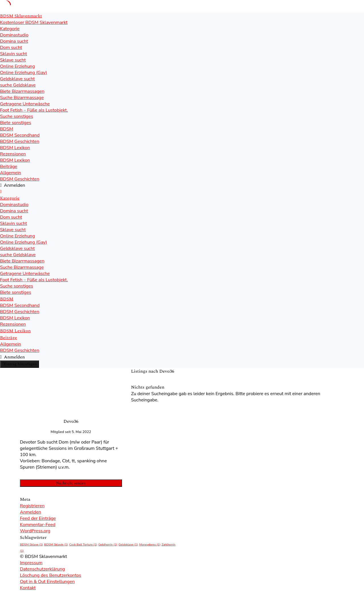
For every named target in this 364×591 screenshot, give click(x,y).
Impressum (31, 563)
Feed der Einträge (38, 518)
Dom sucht (11, 48)
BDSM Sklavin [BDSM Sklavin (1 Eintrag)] (56, 544)
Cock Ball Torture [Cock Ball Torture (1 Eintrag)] (83, 544)
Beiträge (9, 167)
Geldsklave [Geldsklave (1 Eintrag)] (128, 544)
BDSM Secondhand (20, 135)
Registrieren (32, 506)
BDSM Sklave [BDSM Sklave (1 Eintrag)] (31, 544)
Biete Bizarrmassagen (22, 91)
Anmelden (31, 512)
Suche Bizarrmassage (22, 98)
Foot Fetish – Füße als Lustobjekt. (34, 110)
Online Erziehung (17, 66)
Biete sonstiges (15, 123)
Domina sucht (14, 41)
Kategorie (10, 29)
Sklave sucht (13, 60)
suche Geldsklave (18, 85)
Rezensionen (13, 154)
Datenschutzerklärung (42, 569)
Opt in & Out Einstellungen (47, 582)
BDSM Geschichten (20, 141)
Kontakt (28, 588)
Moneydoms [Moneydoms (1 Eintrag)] (150, 544)
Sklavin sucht (14, 54)
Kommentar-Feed (38, 525)
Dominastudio (14, 35)
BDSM (7, 129)
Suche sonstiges (16, 116)
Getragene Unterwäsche (25, 104)
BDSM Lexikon (15, 148)
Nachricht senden (71, 483)
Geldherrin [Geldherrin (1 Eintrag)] (108, 544)
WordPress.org (35, 531)
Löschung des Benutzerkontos (50, 575)
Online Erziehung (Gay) (23, 73)
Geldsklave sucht (17, 79)
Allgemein (11, 173)
